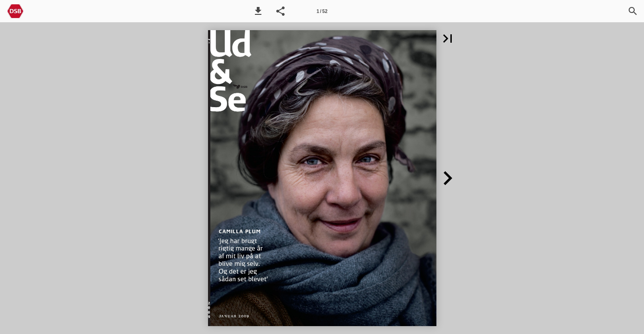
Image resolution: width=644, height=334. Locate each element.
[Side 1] (322, 11)
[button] (258, 11)
